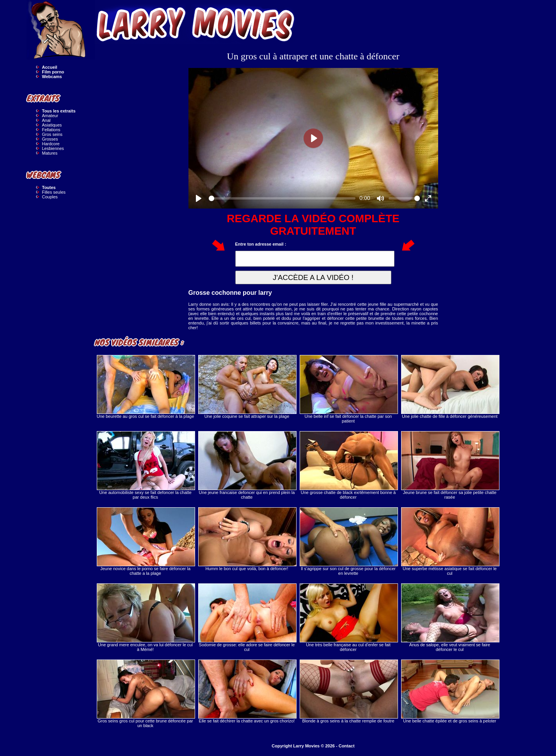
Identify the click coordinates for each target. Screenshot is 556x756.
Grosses (50, 139)
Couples (50, 197)
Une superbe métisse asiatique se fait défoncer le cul (450, 541)
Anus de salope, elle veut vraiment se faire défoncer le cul (450, 618)
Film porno (53, 72)
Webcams (52, 77)
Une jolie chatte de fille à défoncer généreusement (450, 387)
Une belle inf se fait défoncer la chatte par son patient (348, 389)
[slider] (282, 198)
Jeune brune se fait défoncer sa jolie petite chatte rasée (450, 465)
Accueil (50, 67)
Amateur (50, 116)
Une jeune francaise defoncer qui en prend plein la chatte (247, 465)
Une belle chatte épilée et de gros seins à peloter (450, 691)
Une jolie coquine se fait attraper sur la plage (247, 387)
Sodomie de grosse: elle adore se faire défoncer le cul (247, 618)
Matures (50, 153)
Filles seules (54, 192)
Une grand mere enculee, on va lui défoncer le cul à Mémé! (146, 618)
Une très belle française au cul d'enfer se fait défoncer (348, 618)
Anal (46, 120)
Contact (347, 746)
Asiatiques (52, 125)
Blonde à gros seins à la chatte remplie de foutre (348, 691)
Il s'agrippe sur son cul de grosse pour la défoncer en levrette (348, 541)
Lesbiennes (53, 148)
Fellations (51, 130)
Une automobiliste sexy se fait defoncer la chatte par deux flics (146, 465)
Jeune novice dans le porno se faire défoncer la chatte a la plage (146, 541)
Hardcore (51, 144)
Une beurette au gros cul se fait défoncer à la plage (146, 387)
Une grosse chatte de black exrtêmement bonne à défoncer (348, 465)
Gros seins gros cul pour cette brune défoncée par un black (146, 694)
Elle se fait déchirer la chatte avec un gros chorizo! (247, 691)
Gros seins (52, 134)
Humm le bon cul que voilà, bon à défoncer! (247, 539)
